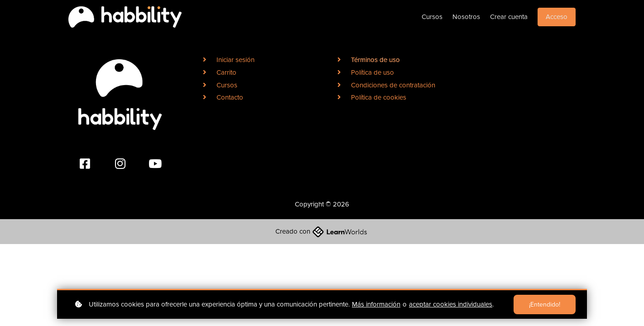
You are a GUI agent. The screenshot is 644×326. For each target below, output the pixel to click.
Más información (376, 304)
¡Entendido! (545, 304)
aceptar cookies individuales (451, 304)
